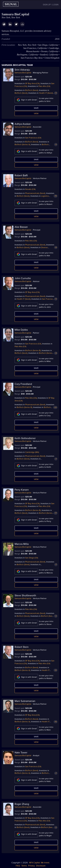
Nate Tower (21, 753)
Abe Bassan (21, 227)
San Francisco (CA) (33, 138)
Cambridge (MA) (32, 452)
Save (36, 108)
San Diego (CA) (32, 558)
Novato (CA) (30, 189)
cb (22, 24)
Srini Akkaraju (22, 70)
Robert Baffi (21, 175)
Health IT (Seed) (46, 93)
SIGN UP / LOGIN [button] (51, 5)
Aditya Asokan (23, 124)
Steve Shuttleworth (25, 596)
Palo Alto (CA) (44, 86)
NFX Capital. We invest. (39, 863)
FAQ (18, 866)
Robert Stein (22, 647)
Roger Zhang (22, 804)
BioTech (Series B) (33, 350)
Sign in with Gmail (26, 100)
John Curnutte (23, 278)
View (36, 113)
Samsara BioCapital (23, 73)
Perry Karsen (22, 490)
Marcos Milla (22, 544)
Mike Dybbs (21, 330)
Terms (24, 866)
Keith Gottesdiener (25, 438)
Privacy (31, 866)
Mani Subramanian (25, 701)
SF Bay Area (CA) (32, 83)
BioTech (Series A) (22, 144)
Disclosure (41, 866)
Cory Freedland (23, 384)
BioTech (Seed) (32, 90)
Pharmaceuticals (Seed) (35, 193)
